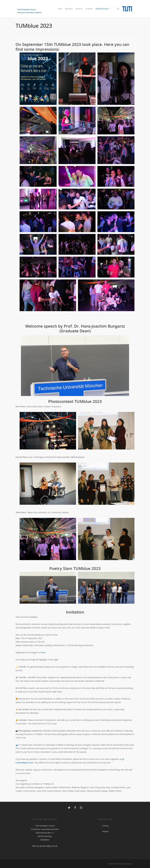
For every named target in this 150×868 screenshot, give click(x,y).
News (60, 9)
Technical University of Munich (29, 12)
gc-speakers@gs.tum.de (47, 846)
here (43, 652)
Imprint (105, 831)
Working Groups (103, 9)
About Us (79, 9)
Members (69, 9)
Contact (105, 826)
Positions (89, 9)
